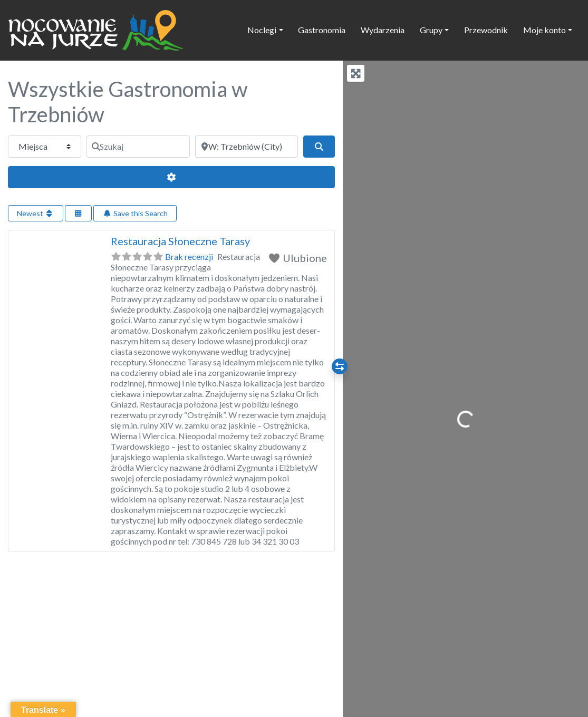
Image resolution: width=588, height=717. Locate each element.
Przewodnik (486, 30)
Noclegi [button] (262, 30)
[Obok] (247, 147)
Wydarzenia (383, 30)
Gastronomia (322, 30)
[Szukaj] (138, 147)
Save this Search (135, 213)
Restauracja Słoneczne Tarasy (180, 241)
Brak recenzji (189, 256)
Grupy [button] (431, 30)
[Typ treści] (45, 147)
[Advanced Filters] (171, 177)
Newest (36, 213)
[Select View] (79, 213)
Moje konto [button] (544, 30)
